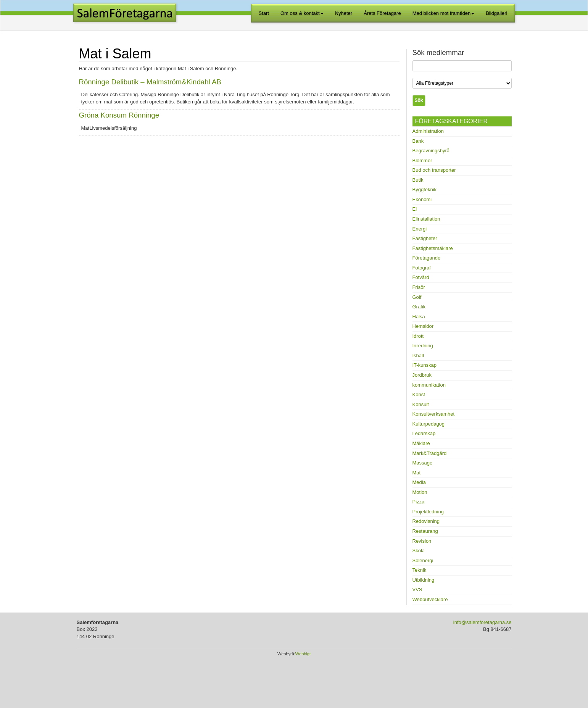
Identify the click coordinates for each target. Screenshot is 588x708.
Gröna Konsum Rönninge (119, 115)
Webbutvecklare (430, 599)
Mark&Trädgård (430, 453)
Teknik (420, 570)
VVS (417, 589)
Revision (422, 541)
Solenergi (423, 560)
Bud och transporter (434, 170)
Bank (418, 141)
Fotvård (421, 277)
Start (264, 13)
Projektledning (428, 512)
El (415, 209)
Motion (420, 492)
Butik (418, 180)
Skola (419, 551)
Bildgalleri (496, 13)
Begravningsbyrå (431, 151)
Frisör (419, 287)
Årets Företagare (382, 13)
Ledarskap (424, 433)
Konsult (421, 404)
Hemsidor (423, 326)
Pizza (419, 502)
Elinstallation (426, 219)
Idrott (418, 336)
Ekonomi (422, 199)
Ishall (418, 356)
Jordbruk (422, 375)
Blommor (422, 160)
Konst (419, 394)
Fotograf (422, 268)
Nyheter (344, 13)
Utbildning (424, 580)
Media (419, 482)
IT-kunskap (425, 365)
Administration (428, 131)
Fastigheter (425, 238)
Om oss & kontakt (302, 13)
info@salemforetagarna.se (482, 622)
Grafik (419, 307)
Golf (417, 297)
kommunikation (429, 385)
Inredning (423, 346)
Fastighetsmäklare (433, 248)
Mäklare (421, 443)
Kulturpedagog (429, 424)
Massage (423, 463)
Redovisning (426, 521)
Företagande (427, 258)
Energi (420, 229)
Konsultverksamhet (434, 414)
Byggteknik (425, 189)
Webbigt (303, 654)
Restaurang (425, 531)
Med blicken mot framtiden (443, 13)
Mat (417, 473)
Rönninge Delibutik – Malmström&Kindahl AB (150, 82)
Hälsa (419, 317)
